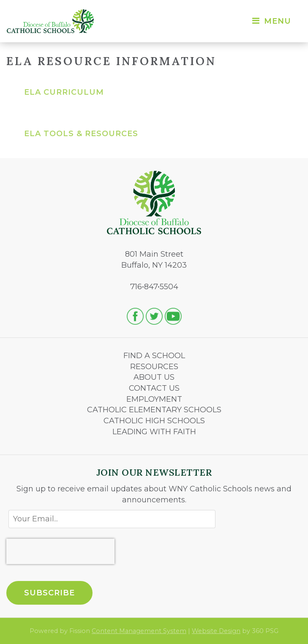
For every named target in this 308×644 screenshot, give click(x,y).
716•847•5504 (154, 287)
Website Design (216, 631)
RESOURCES (154, 367)
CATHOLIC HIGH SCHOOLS (154, 421)
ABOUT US (154, 377)
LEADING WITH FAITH (154, 432)
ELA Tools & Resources (81, 134)
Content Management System (139, 631)
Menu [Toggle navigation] (271, 21)
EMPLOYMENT (154, 399)
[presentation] (60, 551)
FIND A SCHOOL (154, 356)
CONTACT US (154, 388)
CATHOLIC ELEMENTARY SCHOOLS (154, 410)
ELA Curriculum (64, 92)
